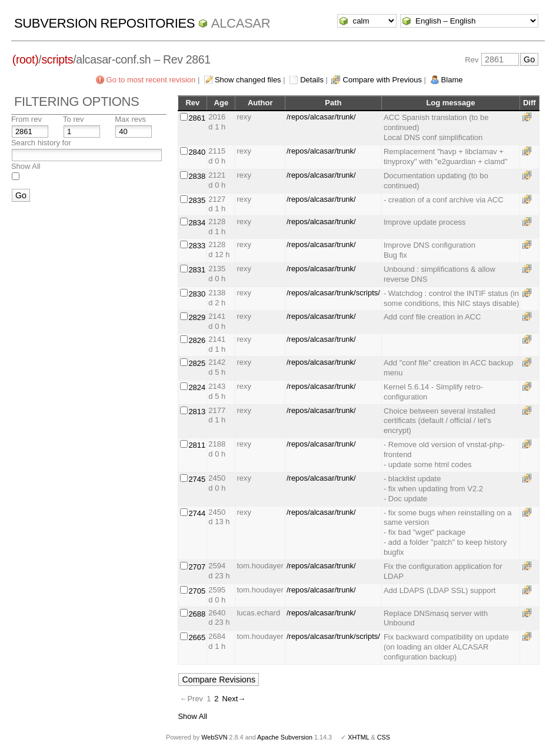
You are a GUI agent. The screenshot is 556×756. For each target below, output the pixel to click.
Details (312, 80)
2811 (197, 445)
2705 (197, 591)
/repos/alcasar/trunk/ (321, 117)
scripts (57, 59)
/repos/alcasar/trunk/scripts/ (333, 293)
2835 (197, 200)
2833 (197, 246)
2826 (197, 340)
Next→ (234, 699)
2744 (197, 513)
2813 (197, 412)
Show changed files (248, 80)
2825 (197, 363)
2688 (197, 614)
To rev (73, 119)
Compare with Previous (382, 80)
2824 (197, 387)
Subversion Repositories (104, 23)
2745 (197, 479)
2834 (197, 223)
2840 (197, 152)
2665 (197, 637)
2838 (197, 176)
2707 (197, 567)
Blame (452, 80)
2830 (197, 294)
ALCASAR (241, 23)
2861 (197, 118)
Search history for (41, 143)
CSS (384, 737)
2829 (197, 317)
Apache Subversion (285, 737)
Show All (26, 166)
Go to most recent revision (151, 80)
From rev (26, 119)
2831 (197, 270)
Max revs (130, 119)
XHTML (358, 737)
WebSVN (214, 737)
